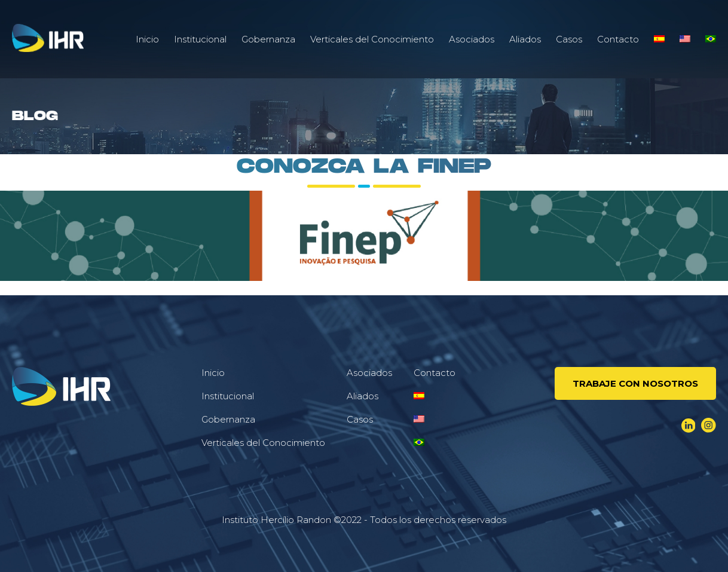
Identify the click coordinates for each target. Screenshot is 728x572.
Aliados (525, 39)
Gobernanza (268, 39)
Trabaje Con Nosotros (635, 383)
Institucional (200, 39)
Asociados (472, 39)
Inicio (147, 39)
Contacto (618, 39)
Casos (569, 39)
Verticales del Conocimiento (372, 39)
